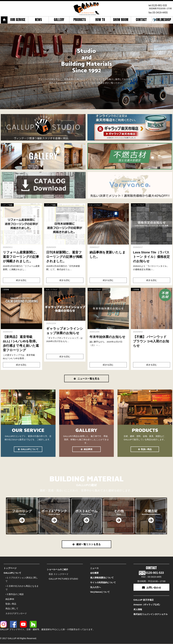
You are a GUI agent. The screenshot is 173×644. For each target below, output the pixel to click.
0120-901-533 (159, 5)
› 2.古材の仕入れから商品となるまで (22, 588)
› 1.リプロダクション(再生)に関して (22, 580)
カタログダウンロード (16, 613)
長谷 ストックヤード (59, 574)
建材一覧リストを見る (86, 545)
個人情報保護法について (102, 578)
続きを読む (21, 280)
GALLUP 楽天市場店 (144, 600)
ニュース (94, 568)
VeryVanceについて (100, 592)
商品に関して (12, 609)
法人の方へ (96, 587)
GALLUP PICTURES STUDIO (63, 579)
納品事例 (86, 449)
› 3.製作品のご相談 (15, 594)
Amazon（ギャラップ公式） (147, 605)
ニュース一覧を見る (86, 379)
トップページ (10, 568)
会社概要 (94, 573)
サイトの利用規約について (103, 583)
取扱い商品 (145, 449)
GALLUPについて (28, 449)
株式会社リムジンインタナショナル (151, 614)
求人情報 (138, 610)
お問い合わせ (151, 587)
